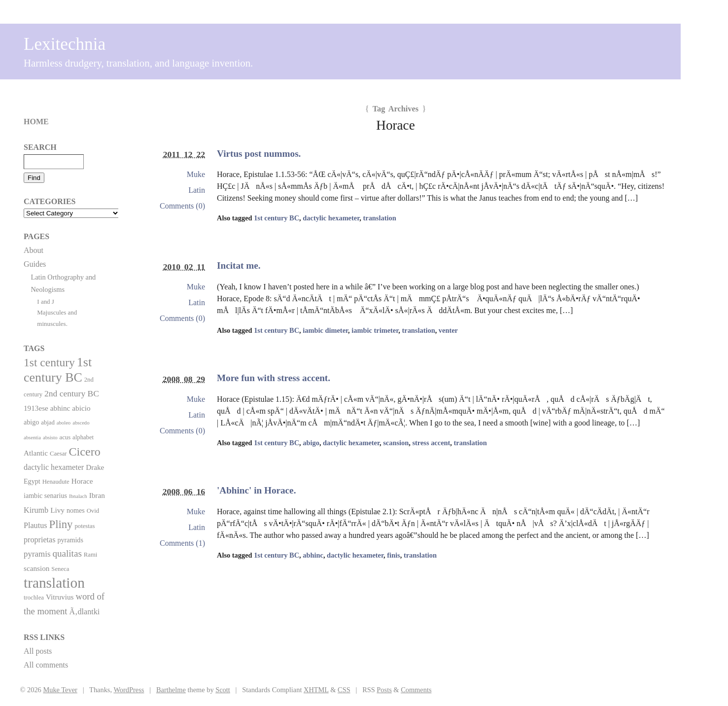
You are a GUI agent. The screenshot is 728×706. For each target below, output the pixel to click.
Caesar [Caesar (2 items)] (58, 454)
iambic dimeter (325, 330)
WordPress (129, 690)
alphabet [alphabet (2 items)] (83, 437)
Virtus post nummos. (259, 154)
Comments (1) (182, 543)
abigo (311, 443)
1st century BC (277, 218)
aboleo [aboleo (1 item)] (64, 423)
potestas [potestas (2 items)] (85, 526)
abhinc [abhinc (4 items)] (60, 408)
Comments (416, 690)
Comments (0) (182, 206)
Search (40, 147)
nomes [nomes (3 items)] (76, 510)
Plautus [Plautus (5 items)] (35, 525)
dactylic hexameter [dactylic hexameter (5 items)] (54, 467)
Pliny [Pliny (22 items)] (61, 524)
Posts (384, 690)
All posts (38, 651)
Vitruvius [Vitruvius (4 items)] (60, 597)
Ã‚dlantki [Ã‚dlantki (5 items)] (84, 612)
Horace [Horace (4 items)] (82, 481)
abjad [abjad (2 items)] (48, 423)
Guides (35, 264)
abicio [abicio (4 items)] (81, 408)
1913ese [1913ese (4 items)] (36, 408)
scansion (396, 443)
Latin (197, 190)
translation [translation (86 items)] (54, 583)
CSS (344, 690)
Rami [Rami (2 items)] (91, 555)
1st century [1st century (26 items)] (49, 362)
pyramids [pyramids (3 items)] (70, 540)
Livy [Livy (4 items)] (57, 510)
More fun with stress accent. (274, 378)
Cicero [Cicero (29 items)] (85, 452)
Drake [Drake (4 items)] (95, 467)
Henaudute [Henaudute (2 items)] (56, 482)
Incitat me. (239, 265)
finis (393, 555)
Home (36, 122)
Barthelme (171, 690)
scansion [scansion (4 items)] (36, 568)
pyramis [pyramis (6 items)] (37, 554)
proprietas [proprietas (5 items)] (39, 540)
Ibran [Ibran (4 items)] (97, 495)
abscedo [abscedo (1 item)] (81, 423)
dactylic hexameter (331, 218)
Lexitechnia (65, 44)
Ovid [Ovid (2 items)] (93, 511)
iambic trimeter (375, 330)
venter (448, 330)
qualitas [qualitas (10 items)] (67, 553)
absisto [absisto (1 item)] (50, 438)
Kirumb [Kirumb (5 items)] (36, 510)
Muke (196, 174)
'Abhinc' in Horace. (256, 490)
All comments (46, 665)
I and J (46, 301)
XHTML (316, 690)
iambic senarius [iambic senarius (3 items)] (45, 495)
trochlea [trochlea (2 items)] (34, 598)
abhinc (313, 555)
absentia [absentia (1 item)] (32, 438)
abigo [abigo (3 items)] (31, 422)
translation (379, 218)
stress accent (431, 443)
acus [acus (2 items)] (65, 437)
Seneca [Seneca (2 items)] (60, 569)
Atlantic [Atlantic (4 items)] (36, 453)
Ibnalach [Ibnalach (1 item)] (78, 496)
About (34, 250)
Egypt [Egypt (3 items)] (32, 481)
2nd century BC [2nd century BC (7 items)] (72, 393)
